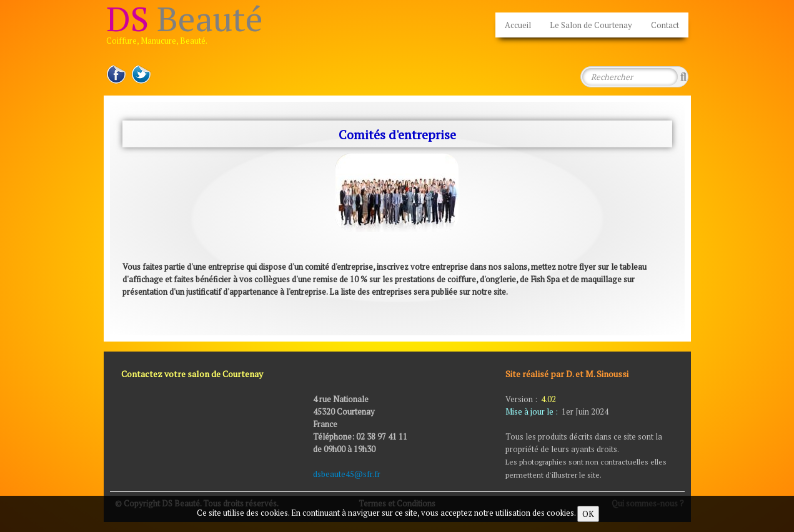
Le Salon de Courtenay (591, 25)
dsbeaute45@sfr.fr (348, 474)
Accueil (518, 25)
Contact (665, 25)
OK (588, 514)
